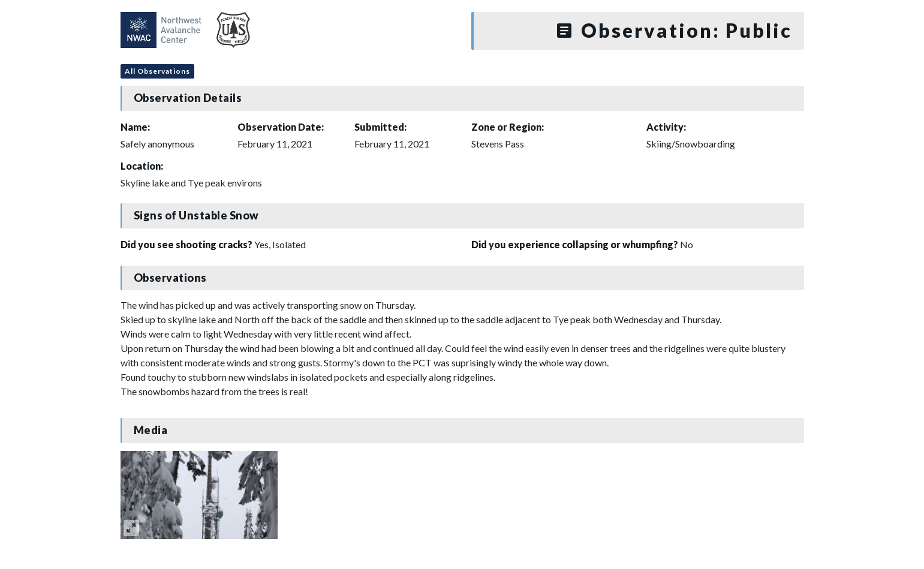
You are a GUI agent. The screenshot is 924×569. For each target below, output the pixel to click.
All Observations (157, 71)
